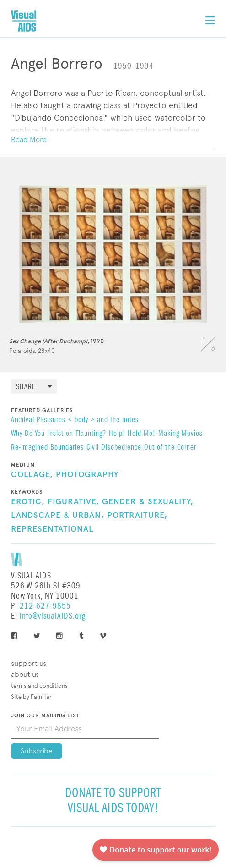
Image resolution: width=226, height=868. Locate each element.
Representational (52, 529)
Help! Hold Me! (132, 434)
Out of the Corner (170, 448)
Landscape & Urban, (58, 516)
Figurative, (73, 502)
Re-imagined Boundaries (47, 448)
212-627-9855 (45, 606)
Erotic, (28, 502)
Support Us (29, 663)
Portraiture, (137, 516)
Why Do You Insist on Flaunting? (59, 434)
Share (26, 387)
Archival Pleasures (38, 420)
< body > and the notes (103, 420)
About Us (25, 674)
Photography (87, 475)
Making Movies (180, 434)
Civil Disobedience (114, 448)
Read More (29, 140)
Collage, (32, 475)
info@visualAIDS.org (53, 616)
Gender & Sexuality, (148, 502)
